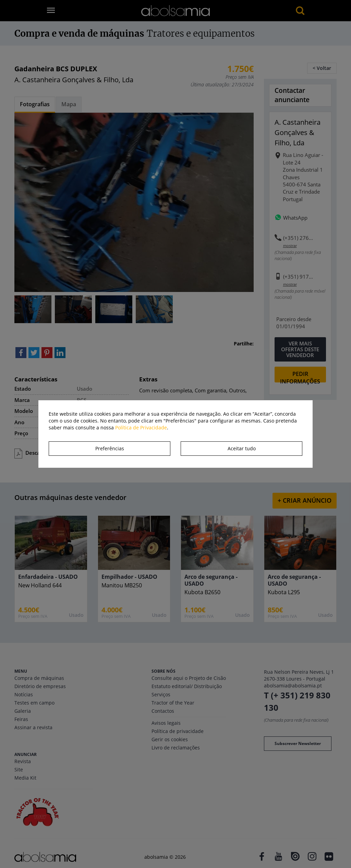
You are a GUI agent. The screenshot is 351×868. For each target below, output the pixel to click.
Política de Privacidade (141, 427)
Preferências (110, 448)
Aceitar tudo (242, 448)
